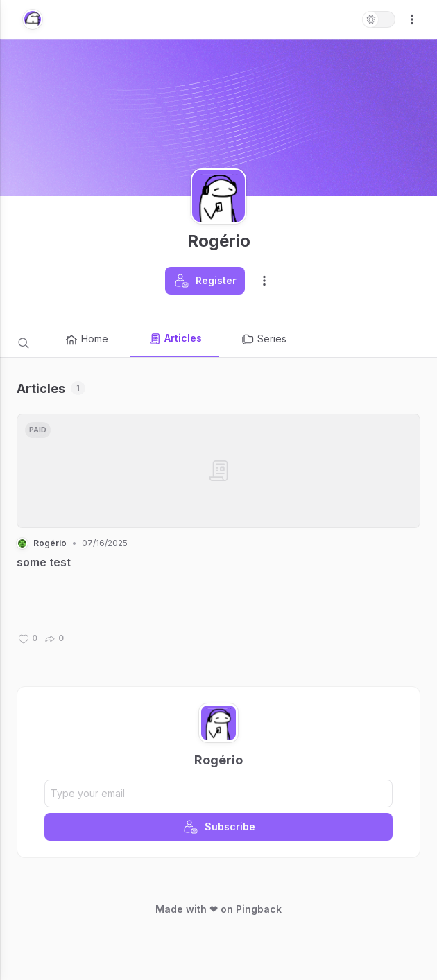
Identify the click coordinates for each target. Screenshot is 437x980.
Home (86, 340)
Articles (175, 339)
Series (264, 340)
